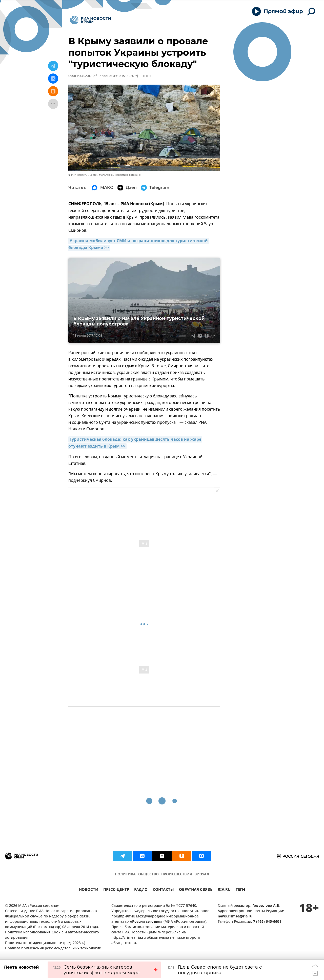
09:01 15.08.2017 (80, 76)
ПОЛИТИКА (125, 875)
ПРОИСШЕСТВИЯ (177, 875)
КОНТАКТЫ (163, 890)
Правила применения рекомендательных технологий (53, 948)
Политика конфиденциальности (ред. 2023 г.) (45, 943)
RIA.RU (224, 890)
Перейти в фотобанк (128, 175)
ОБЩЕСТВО (148, 875)
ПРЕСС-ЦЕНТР (116, 890)
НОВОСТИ (89, 890)
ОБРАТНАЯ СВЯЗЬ (196, 890)
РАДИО (141, 890)
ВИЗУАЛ (202, 875)
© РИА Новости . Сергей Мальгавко (90, 175)
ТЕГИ (240, 890)
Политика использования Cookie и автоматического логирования (52, 935)
